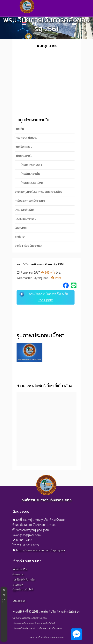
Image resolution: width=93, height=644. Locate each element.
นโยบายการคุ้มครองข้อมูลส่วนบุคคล (30, 618)
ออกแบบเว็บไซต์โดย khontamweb (47, 638)
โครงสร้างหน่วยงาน (26, 138)
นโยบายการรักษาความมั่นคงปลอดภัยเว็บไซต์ (34, 624)
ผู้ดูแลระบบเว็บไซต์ (23, 590)
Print (56, 278)
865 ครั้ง (48, 273)
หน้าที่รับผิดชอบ (23, 147)
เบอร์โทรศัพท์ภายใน (24, 580)
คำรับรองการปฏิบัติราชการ (30, 201)
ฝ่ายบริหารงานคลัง (31, 165)
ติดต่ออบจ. (18, 575)
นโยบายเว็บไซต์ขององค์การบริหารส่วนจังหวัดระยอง (37, 629)
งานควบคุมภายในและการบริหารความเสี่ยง (38, 192)
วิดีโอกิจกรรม (20, 569)
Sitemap (18, 585)
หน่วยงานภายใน (23, 156)
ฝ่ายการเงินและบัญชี (32, 183)
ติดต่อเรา (20, 237)
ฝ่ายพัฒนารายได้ (30, 174)
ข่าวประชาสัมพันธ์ (24, 210)
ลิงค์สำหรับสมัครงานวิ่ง (28, 246)
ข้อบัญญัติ (21, 228)
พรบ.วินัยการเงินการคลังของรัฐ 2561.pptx (44, 297)
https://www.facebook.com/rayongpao (40, 550)
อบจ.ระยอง (19, 601)
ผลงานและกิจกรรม (25, 219)
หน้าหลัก (19, 129)
